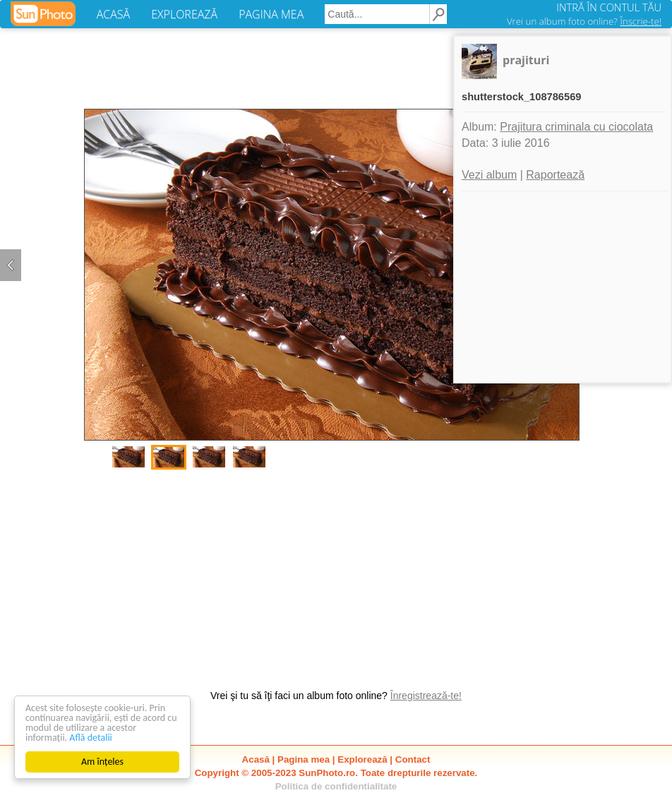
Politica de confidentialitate (336, 786)
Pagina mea (304, 759)
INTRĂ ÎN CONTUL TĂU (609, 7)
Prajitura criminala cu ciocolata (576, 127)
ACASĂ (113, 14)
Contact (413, 759)
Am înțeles (102, 762)
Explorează (362, 759)
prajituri (526, 60)
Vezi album (489, 175)
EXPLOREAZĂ (184, 14)
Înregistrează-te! (426, 696)
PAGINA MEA (271, 14)
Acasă (256, 759)
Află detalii (91, 738)
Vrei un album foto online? (584, 21)
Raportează (555, 175)
